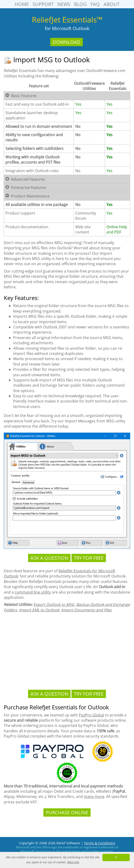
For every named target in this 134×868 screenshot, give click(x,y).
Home (22, 4)
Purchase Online (67, 812)
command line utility (33, 592)
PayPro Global (91, 715)
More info (73, 862)
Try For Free (89, 558)
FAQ (95, 4)
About (112, 4)
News (64, 4)
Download (67, 42)
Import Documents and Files (86, 610)
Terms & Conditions (100, 843)
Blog (80, 4)
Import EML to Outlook (39, 610)
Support (43, 4)
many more (94, 796)
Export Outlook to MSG (54, 604)
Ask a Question (49, 558)
